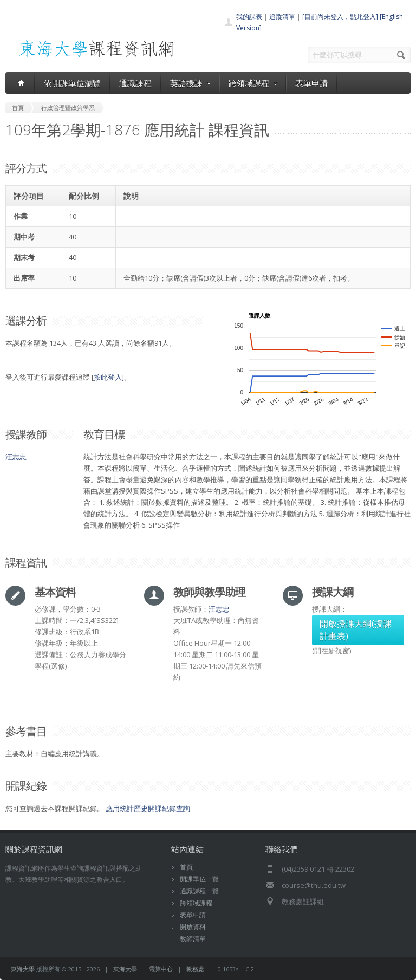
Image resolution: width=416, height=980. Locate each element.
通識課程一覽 (199, 891)
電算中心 (161, 969)
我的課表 (249, 17)
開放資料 (193, 927)
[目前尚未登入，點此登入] (340, 17)
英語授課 (190, 83)
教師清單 (193, 939)
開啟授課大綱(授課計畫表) (356, 630)
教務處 (195, 969)
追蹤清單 (282, 17)
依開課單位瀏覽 (72, 83)
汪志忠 (16, 457)
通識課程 (135, 83)
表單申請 (311, 83)
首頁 (186, 867)
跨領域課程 (253, 83)
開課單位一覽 (199, 879)
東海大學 (23, 969)
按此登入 (108, 377)
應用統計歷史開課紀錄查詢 (148, 808)
